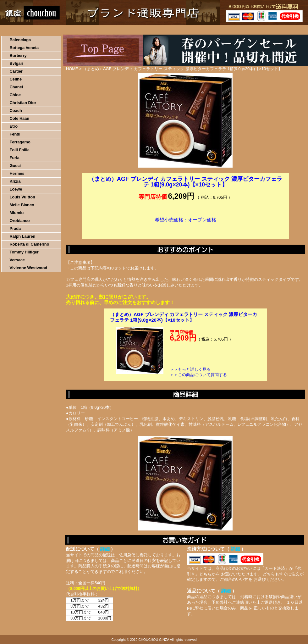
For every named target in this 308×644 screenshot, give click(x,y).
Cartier (16, 71)
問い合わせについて (233, 30)
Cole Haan (20, 118)
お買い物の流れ (65, 30)
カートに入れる (185, 229)
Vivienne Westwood (29, 268)
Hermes (17, 173)
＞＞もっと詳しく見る (190, 369)
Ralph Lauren (23, 236)
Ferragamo (20, 142)
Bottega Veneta (24, 48)
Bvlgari (16, 63)
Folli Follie (20, 150)
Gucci (15, 166)
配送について (150, 30)
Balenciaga (20, 40)
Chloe (15, 95)
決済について (109, 30)
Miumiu (17, 213)
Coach (16, 111)
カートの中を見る (275, 30)
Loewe (16, 189)
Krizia (15, 181)
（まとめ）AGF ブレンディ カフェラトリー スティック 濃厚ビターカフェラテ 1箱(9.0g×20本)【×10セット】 (184, 317)
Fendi (15, 134)
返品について (191, 30)
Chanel (16, 87)
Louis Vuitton (22, 197)
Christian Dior (23, 103)
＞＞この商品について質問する (198, 375)
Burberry (18, 56)
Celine (16, 79)
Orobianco (20, 221)
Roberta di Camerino (30, 244)
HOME (28, 30)
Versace (17, 260)
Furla (15, 158)
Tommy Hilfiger (24, 252)
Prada (15, 228)
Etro (14, 126)
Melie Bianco (22, 205)
